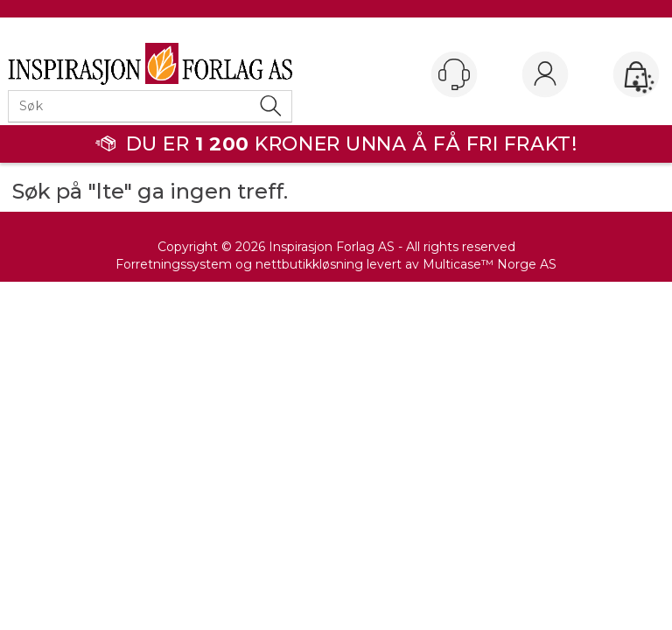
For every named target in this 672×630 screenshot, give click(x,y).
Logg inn (545, 75)
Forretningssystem (174, 264)
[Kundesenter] (454, 74)
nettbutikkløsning (309, 264)
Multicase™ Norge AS (490, 264)
